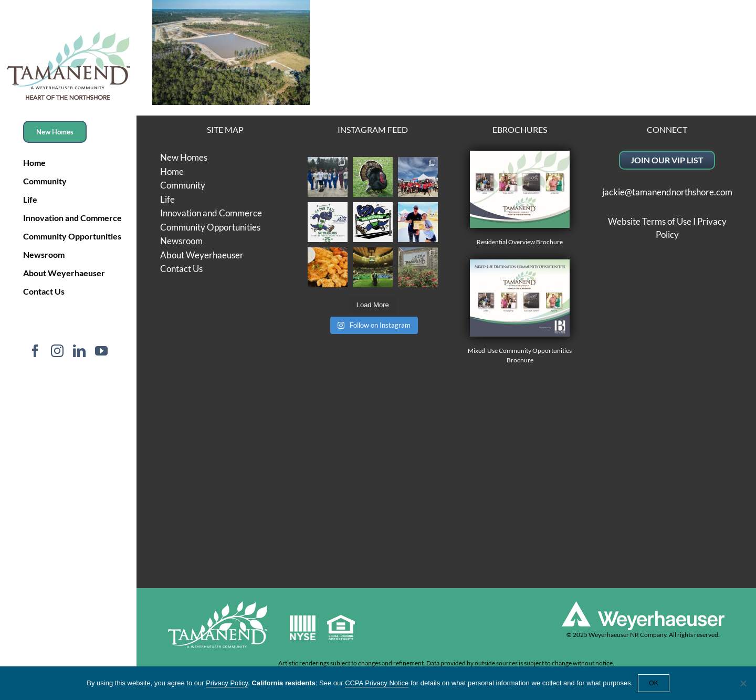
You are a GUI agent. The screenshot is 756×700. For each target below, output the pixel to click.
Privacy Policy (227, 683)
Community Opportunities (210, 227)
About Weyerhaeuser (202, 255)
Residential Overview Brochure (520, 198)
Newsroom (181, 241)
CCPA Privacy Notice (377, 683)
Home (172, 171)
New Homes (184, 157)
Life (167, 199)
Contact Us (181, 269)
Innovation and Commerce (211, 213)
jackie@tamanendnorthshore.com (667, 192)
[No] (743, 683)
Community (183, 185)
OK (653, 683)
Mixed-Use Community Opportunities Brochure (520, 312)
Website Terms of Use (650, 221)
